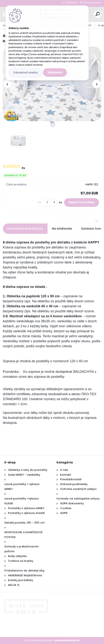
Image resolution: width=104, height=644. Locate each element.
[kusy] (47, 202)
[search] (98, 14)
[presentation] (7, 84)
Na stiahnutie (62, 229)
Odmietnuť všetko (25, 73)
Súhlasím (55, 72)
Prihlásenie (72, 3)
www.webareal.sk (67, 640)
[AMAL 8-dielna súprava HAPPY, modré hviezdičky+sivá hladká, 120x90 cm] (52, 84)
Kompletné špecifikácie (25, 229)
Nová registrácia (92, 3)
